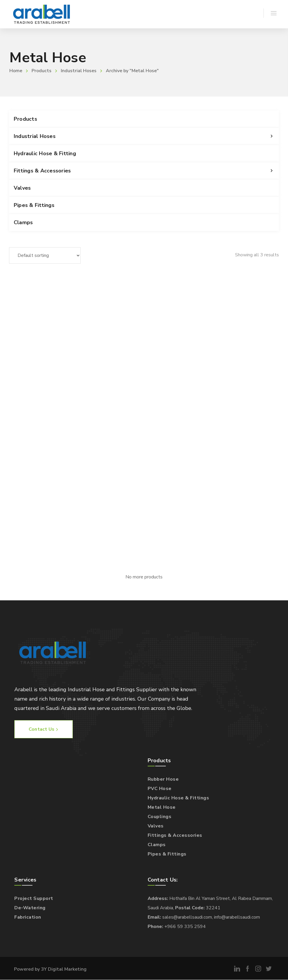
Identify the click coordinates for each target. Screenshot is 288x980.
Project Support (34, 898)
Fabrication (28, 917)
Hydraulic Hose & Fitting (45, 153)
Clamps (23, 222)
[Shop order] (45, 255)
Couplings (160, 817)
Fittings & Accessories (146, 171)
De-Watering (30, 908)
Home (16, 71)
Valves (22, 188)
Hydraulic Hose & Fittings (179, 798)
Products (42, 71)
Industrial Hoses (79, 71)
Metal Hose (162, 807)
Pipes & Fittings (34, 205)
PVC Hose (160, 789)
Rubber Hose (163, 779)
